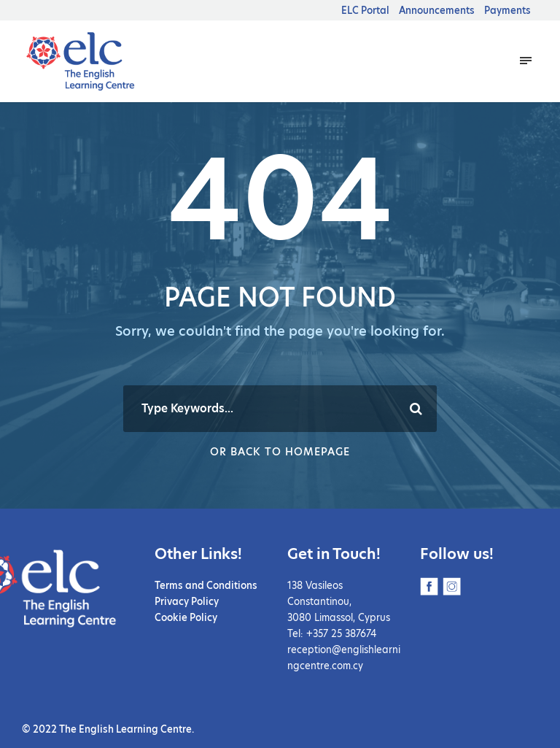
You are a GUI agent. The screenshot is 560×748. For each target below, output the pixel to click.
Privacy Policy (187, 601)
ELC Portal (365, 10)
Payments (507, 10)
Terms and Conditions (206, 585)
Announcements (437, 10)
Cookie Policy (186, 617)
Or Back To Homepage (280, 452)
